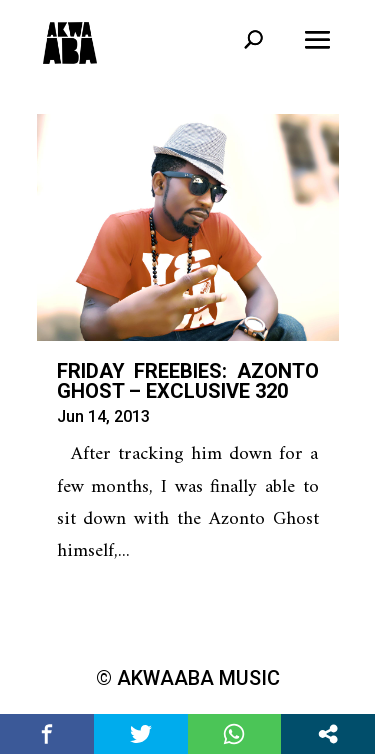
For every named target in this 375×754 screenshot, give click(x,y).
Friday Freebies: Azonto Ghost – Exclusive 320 (188, 381)
